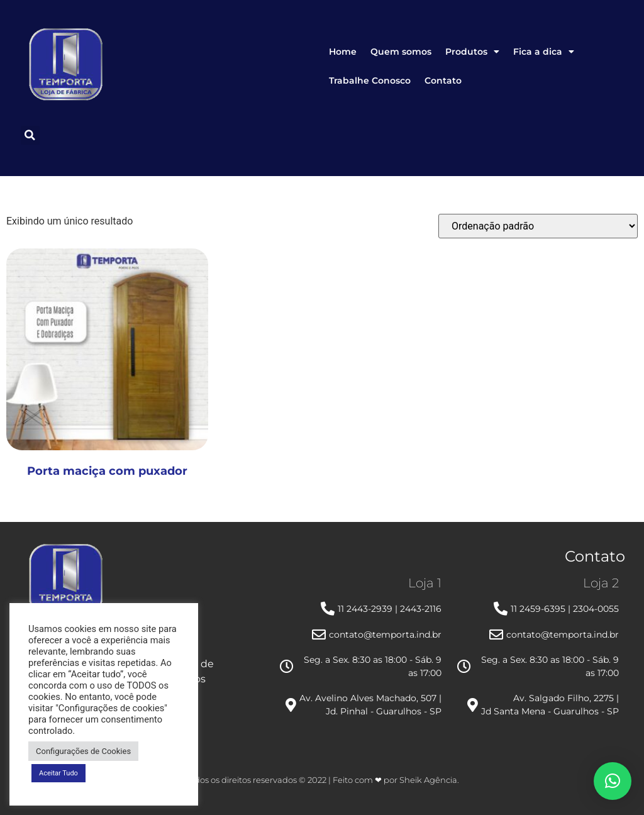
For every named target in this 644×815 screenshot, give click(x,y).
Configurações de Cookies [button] (83, 751)
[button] (30, 135)
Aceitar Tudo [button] (58, 773)
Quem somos (401, 52)
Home (343, 52)
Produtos (472, 52)
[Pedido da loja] (538, 226)
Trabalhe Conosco (370, 80)
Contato (443, 80)
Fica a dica (544, 52)
